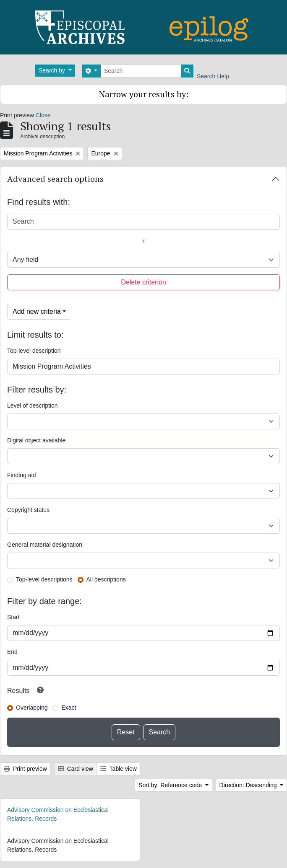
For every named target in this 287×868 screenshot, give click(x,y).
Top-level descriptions (44, 579)
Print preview (25, 769)
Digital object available (36, 440)
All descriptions (106, 579)
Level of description (33, 406)
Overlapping (32, 708)
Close (43, 115)
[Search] (141, 71)
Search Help (213, 76)
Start (13, 617)
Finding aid (22, 475)
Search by (53, 70)
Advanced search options (55, 179)
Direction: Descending (249, 785)
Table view (119, 769)
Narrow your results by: (144, 94)
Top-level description (34, 351)
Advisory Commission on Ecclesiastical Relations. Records (58, 814)
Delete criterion (143, 282)
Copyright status (28, 510)
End (12, 652)
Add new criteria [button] (37, 311)
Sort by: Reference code (171, 785)
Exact (69, 708)
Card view (76, 769)
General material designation (45, 545)
